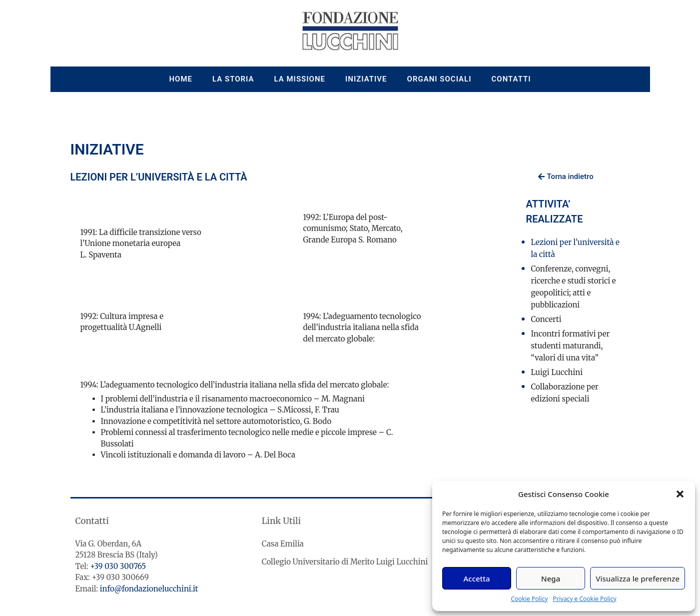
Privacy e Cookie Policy (584, 599)
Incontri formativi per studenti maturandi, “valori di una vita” (571, 346)
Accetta (476, 578)
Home (181, 79)
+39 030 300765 (118, 566)
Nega (551, 578)
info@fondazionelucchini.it (149, 589)
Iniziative (366, 79)
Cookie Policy (529, 599)
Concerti (546, 319)
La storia (233, 79)
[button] (680, 494)
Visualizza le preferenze (638, 578)
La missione (300, 79)
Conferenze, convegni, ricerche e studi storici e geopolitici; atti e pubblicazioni (574, 287)
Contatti (511, 79)
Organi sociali (439, 79)
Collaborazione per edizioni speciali (565, 393)
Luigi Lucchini (557, 372)
